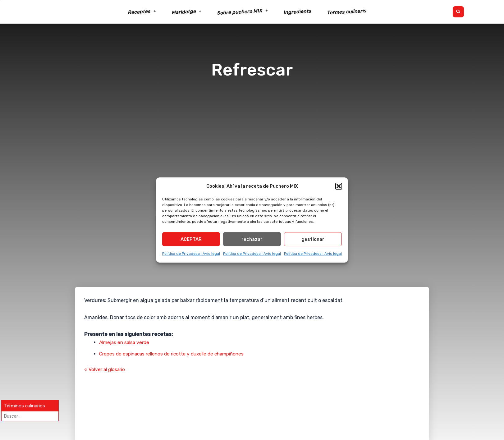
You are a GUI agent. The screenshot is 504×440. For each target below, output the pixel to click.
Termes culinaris (347, 12)
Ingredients (298, 12)
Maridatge (187, 12)
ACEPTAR (191, 241)
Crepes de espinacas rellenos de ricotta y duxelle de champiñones (176, 354)
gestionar (313, 241)
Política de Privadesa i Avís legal (191, 255)
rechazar (252, 241)
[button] (339, 186)
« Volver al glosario (106, 369)
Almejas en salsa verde (126, 342)
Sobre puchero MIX (243, 12)
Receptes (142, 12)
